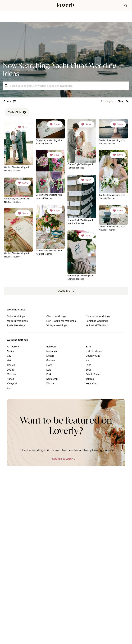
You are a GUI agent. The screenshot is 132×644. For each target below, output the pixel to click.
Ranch (10, 379)
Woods (50, 383)
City (9, 356)
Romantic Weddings (97, 321)
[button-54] (10, 101)
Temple (90, 379)
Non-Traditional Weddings (61, 321)
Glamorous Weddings (98, 316)
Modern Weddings (17, 321)
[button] (6, 6)
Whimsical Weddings (97, 325)
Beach (10, 351)
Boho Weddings (16, 316)
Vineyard (12, 383)
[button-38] (126, 6)
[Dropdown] (55, 124)
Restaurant (52, 379)
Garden (51, 360)
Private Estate (93, 374)
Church (11, 365)
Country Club (93, 356)
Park (49, 374)
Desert (50, 356)
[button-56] (123, 101)
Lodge (11, 370)
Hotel (49, 365)
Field (10, 360)
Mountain (52, 351)
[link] (50, 132)
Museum (12, 374)
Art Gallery (13, 346)
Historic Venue (94, 351)
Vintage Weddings (57, 325)
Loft (49, 370)
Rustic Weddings (16, 325)
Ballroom (51, 346)
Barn (88, 346)
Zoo (9, 388)
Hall (88, 360)
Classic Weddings (56, 316)
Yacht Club (92, 383)
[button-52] (17, 112)
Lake (88, 365)
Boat (88, 370)
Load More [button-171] (66, 291)
